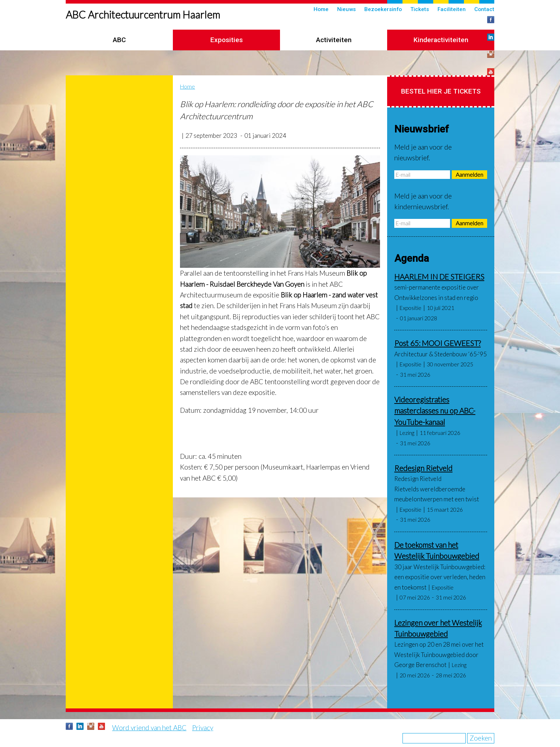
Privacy (203, 728)
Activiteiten (334, 40)
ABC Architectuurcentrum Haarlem (143, 15)
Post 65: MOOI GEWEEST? (437, 343)
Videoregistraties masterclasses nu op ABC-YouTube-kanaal (435, 411)
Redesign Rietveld (423, 468)
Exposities (227, 40)
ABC (119, 40)
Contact (484, 9)
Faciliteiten (452, 9)
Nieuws (346, 9)
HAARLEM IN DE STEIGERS (439, 277)
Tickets (420, 9)
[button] (280, 212)
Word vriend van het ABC (149, 728)
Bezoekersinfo (383, 9)
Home (321, 9)
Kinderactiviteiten (441, 40)
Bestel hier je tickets (441, 91)
